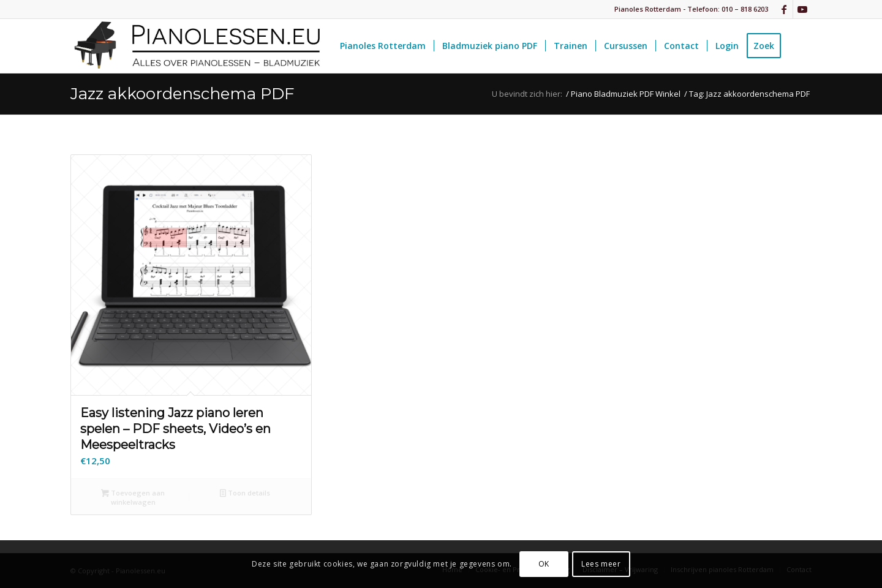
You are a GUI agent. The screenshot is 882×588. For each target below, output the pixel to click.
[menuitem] (383, 46)
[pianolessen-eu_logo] (196, 46)
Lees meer (601, 564)
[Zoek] (800, 46)
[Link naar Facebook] (784, 9)
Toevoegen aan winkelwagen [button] (133, 497)
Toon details (245, 494)
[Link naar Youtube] (802, 9)
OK (544, 564)
